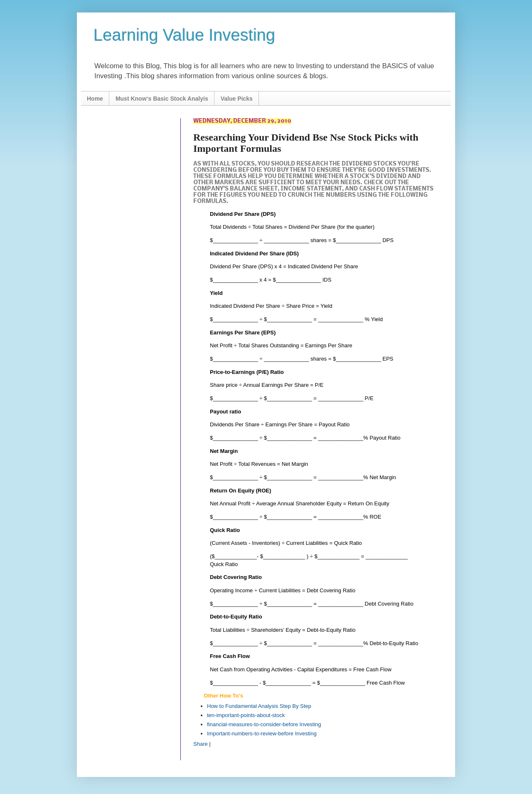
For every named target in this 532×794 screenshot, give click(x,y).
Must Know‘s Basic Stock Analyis (162, 99)
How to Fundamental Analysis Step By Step (259, 706)
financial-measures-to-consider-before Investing (264, 724)
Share (201, 744)
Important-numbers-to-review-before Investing (262, 733)
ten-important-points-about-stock (246, 715)
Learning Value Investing (184, 35)
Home (95, 99)
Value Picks (237, 99)
